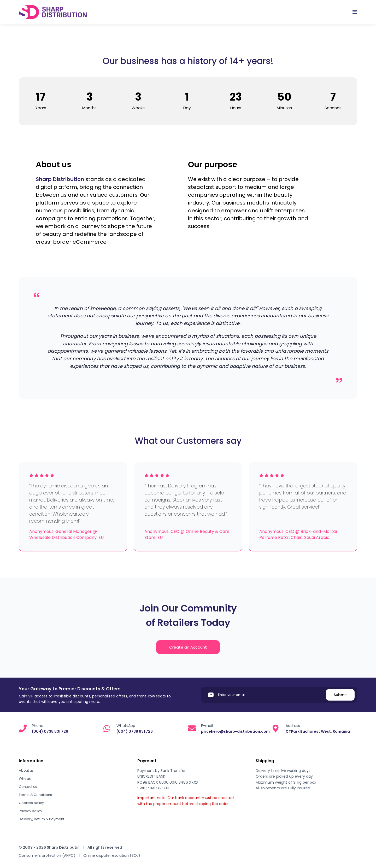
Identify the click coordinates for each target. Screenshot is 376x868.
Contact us (28, 787)
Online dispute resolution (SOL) (112, 855)
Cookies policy (31, 803)
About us (26, 770)
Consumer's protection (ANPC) (47, 855)
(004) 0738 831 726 (50, 731)
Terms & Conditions (35, 795)
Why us (25, 779)
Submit (340, 695)
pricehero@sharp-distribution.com (235, 731)
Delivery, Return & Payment (42, 819)
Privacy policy (30, 811)
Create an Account (188, 647)
